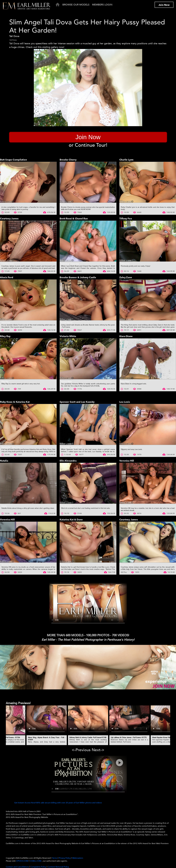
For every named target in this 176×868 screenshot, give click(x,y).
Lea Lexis (125, 402)
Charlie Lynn (126, 160)
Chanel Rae (75, 264)
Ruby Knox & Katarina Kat (15, 402)
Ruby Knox (16, 447)
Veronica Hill (127, 461)
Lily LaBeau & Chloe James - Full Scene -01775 (129, 738)
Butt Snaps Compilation (13, 160)
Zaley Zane (126, 277)
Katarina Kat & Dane (71, 520)
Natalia (4, 461)
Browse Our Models (76, 5)
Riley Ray (5, 336)
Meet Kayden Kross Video (162, 738)
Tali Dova (14, 36)
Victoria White (68, 336)
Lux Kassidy (65, 447)
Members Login (102, 5)
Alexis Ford (7, 277)
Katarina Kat (6, 447)
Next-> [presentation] (98, 750)
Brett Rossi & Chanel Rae (74, 219)
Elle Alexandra (68, 461)
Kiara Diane (126, 336)
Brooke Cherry (68, 160)
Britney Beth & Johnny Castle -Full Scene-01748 (88, 738)
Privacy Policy (65, 858)
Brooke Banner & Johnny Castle (78, 277)
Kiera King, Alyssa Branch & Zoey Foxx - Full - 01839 (47, 739)
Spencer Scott (76, 447)
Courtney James (9, 219)
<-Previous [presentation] (81, 750)
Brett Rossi (65, 264)
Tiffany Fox (126, 219)
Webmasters (78, 858)
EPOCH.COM (22, 861)
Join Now (164, 5)
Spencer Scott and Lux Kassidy (77, 402)
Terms (55, 858)
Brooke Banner (67, 323)
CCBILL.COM (36, 861)
